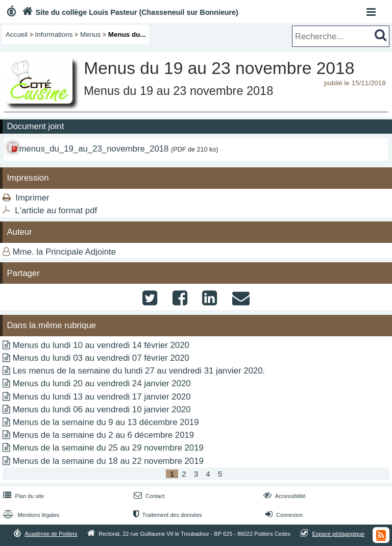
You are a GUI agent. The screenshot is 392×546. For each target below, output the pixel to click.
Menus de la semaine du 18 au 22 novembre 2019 (108, 461)
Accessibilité (284, 496)
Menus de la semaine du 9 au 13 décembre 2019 (106, 422)
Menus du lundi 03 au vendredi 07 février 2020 (101, 358)
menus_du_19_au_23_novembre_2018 (94, 149)
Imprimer (32, 198)
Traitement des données (167, 515)
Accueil (17, 34)
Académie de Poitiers (51, 534)
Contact (148, 496)
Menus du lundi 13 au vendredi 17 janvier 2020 (102, 397)
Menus (90, 34)
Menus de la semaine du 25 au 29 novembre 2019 (108, 448)
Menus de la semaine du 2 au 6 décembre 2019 (103, 435)
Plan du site (22, 496)
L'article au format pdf (56, 210)
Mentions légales (30, 515)
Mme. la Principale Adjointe (64, 252)
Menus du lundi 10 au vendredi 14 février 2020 (101, 345)
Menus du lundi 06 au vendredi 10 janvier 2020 (102, 409)
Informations (54, 34)
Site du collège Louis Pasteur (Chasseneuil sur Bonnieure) (129, 12)
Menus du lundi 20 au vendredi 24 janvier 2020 (102, 383)
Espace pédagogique (339, 534)
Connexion (283, 515)
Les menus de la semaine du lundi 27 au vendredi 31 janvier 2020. (139, 371)
